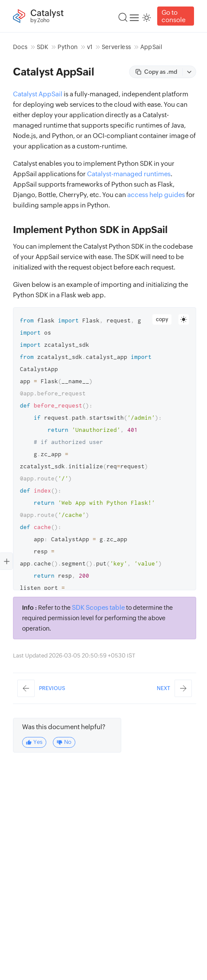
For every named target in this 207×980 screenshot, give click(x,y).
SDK (43, 47)
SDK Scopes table (98, 607)
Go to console (173, 16)
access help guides (156, 195)
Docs (20, 47)
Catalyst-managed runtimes (129, 174)
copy (162, 319)
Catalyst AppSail (38, 94)
